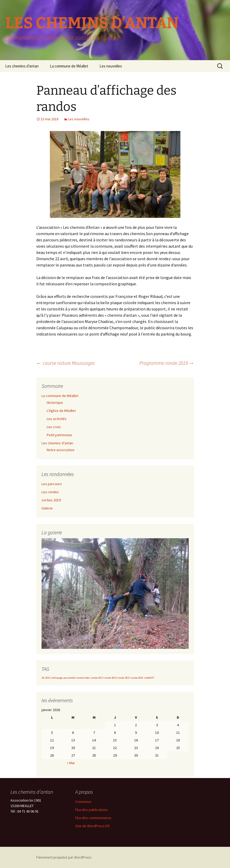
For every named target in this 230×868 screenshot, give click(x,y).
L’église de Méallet (61, 411)
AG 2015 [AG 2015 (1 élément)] (46, 678)
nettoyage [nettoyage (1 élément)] (57, 678)
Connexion (83, 802)
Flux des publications (92, 810)
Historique (55, 402)
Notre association (61, 450)
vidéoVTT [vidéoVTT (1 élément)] (149, 678)
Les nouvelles (111, 66)
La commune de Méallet (69, 66)
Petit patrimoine (59, 435)
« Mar (71, 763)
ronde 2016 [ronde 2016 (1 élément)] (137, 678)
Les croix (54, 427)
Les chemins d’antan (22, 66)
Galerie (47, 508)
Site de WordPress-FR (92, 826)
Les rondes (50, 492)
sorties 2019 (51, 500)
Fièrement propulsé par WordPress (64, 857)
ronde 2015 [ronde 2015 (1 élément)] (124, 678)
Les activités (57, 419)
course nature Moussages (66, 363)
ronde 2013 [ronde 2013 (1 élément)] (97, 678)
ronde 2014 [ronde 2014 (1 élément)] (110, 678)
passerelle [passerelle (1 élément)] (69, 678)
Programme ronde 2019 (167, 363)
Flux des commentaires (93, 818)
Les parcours (52, 484)
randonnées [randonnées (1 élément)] (83, 678)
